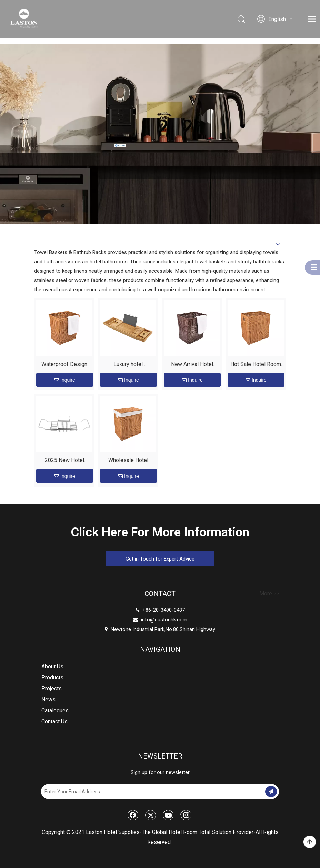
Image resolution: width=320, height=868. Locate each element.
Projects (52, 688)
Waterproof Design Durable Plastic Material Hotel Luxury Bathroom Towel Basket (64, 365)
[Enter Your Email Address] (148, 792)
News (48, 699)
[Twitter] (151, 815)
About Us (52, 666)
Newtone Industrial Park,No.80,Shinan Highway (160, 629)
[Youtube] (168, 815)
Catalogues (55, 710)
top (310, 842)
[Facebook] (133, 815)
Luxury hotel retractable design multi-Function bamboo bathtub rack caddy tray (128, 365)
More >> (269, 594)
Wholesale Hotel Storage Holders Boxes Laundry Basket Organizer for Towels (128, 461)
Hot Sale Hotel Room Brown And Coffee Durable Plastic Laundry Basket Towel (256, 365)
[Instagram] (186, 815)
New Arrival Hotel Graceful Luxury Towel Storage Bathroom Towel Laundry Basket (192, 365)
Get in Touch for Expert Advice (160, 559)
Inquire (65, 380)
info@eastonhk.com (164, 620)
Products (52, 677)
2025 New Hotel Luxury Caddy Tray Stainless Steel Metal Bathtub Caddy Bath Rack (64, 461)
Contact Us (54, 721)
